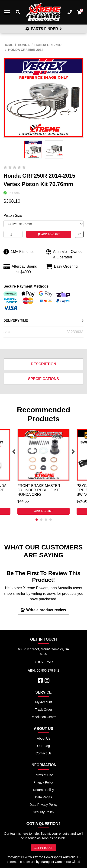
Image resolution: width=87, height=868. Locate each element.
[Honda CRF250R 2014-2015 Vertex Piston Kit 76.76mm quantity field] (13, 234)
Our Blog (43, 746)
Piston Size (13, 215)
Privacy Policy (43, 782)
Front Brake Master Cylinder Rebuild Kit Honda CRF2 (39, 490)
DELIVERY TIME (43, 320)
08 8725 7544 (44, 662)
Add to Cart (49, 234)
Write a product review (44, 610)
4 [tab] (51, 520)
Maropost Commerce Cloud (60, 862)
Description (43, 364)
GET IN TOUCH (43, 848)
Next (73, 452)
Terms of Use (43, 775)
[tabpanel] (43, 472)
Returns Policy (43, 790)
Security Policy (44, 812)
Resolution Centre (43, 717)
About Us (44, 738)
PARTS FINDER (44, 29)
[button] (79, 234)
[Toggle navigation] (7, 12)
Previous (14, 452)
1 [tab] (37, 520)
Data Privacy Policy (43, 805)
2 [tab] (41, 520)
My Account (43, 702)
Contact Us (43, 753)
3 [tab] (46, 520)
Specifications (43, 379)
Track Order (43, 710)
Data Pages (43, 797)
